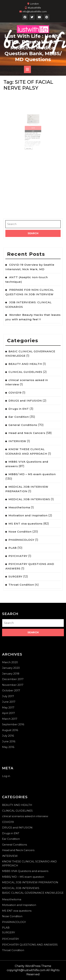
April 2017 (8, 713)
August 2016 (10, 730)
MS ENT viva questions (26, 524)
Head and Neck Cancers (27, 433)
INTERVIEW (17, 441)
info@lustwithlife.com (35, 11)
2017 (33, 128)
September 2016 (13, 724)
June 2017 (9, 702)
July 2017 (8, 696)
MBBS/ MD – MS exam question (32, 474)
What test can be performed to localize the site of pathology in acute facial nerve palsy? (33, 132)
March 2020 (10, 662)
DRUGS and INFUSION (25, 401)
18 (34, 126)
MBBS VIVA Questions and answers (25, 871)
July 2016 (8, 736)
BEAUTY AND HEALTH (25, 364)
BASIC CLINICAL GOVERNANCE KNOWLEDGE (33, 893)
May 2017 (8, 707)
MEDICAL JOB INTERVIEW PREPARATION (30, 882)
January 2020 (11, 668)
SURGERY (15, 576)
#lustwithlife (34, 8)
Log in (6, 776)
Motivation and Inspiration (28, 515)
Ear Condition (19, 417)
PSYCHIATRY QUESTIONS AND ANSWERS (30, 945)
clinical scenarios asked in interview (25, 816)
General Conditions (23, 425)
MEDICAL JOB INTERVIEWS (29, 499)
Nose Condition (20, 532)
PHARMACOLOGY (21, 540)
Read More (31, 140)
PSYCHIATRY (18, 556)
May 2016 (8, 747)
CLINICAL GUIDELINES (25, 372)
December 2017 (13, 679)
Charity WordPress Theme (33, 966)
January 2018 (11, 674)
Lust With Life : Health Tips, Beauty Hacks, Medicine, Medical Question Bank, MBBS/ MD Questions (33, 48)
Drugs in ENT (19, 409)
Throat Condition (21, 585)
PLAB (13, 548)
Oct (33, 126)
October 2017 (11, 690)
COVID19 (15, 393)
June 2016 (9, 741)
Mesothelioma (19, 507)
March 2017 (10, 719)
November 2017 (13, 685)
